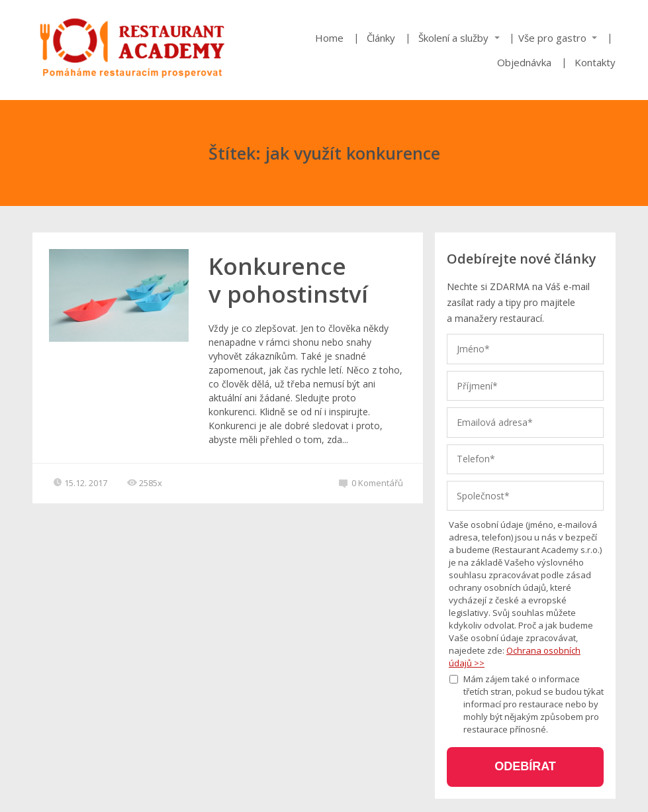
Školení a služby (453, 38)
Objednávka (524, 62)
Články (381, 38)
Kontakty (595, 62)
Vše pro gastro (552, 38)
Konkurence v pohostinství (288, 280)
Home (329, 38)
